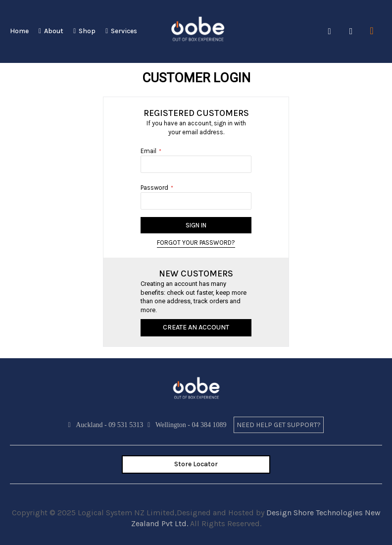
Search (329, 31)
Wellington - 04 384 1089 (188, 425)
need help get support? (279, 425)
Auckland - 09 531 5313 (107, 425)
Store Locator (196, 464)
